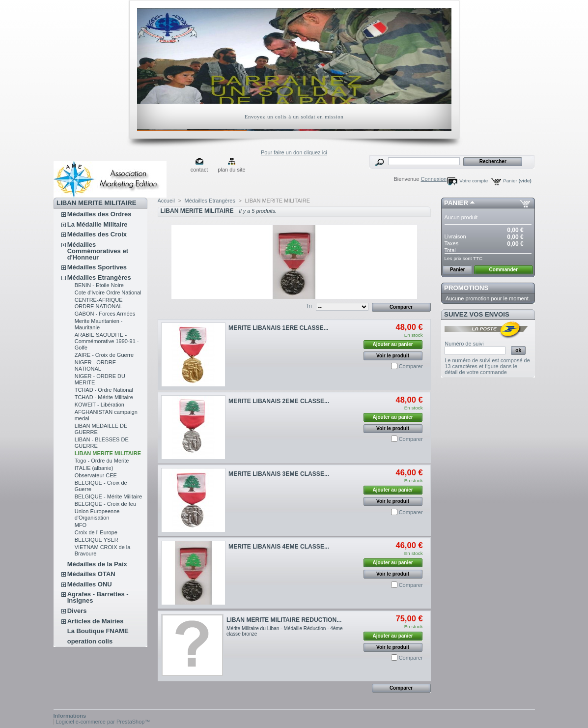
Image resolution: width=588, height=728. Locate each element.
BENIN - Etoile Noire (99, 285)
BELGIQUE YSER (97, 540)
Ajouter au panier (392, 344)
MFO (81, 525)
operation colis (90, 641)
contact (199, 170)
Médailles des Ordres (99, 214)
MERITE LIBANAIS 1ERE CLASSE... (279, 328)
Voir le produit (393, 356)
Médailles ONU (90, 584)
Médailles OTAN (91, 574)
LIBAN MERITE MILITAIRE (108, 453)
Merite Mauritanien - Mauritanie (99, 324)
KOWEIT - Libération (99, 405)
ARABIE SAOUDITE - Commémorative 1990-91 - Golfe (107, 341)
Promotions (466, 288)
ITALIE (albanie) (94, 468)
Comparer (411, 366)
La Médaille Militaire (98, 224)
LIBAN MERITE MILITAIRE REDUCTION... (284, 620)
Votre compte (474, 181)
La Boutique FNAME (98, 631)
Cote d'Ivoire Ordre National (108, 292)
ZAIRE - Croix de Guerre (104, 355)
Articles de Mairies (96, 621)
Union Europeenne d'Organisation (97, 514)
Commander (504, 270)
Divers (77, 611)
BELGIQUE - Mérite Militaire (109, 496)
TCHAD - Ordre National (104, 390)
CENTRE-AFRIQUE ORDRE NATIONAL (99, 303)
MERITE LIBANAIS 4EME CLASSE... (279, 547)
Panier (517, 181)
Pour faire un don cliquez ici (294, 152)
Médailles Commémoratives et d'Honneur (98, 251)
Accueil (166, 201)
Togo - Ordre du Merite (102, 461)
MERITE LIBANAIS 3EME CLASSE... (279, 474)
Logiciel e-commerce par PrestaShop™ (103, 722)
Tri (308, 306)
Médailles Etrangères (99, 277)
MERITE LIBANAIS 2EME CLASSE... (279, 401)
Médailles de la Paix (97, 564)
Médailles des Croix (97, 234)
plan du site (231, 170)
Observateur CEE (96, 475)
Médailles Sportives (97, 267)
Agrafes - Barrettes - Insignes (98, 597)
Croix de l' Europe (96, 532)
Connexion (434, 179)
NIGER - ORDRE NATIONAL (95, 365)
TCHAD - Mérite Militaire (104, 397)
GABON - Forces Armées (105, 314)
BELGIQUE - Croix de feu (105, 504)
